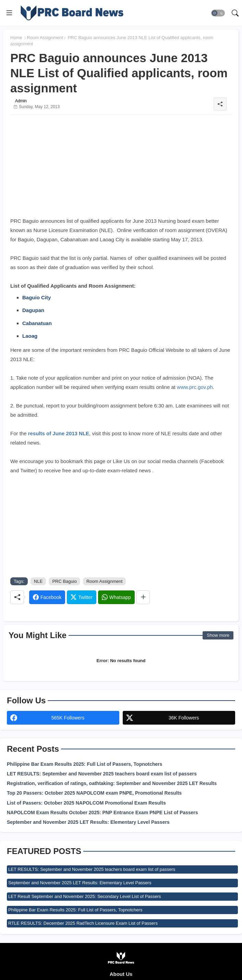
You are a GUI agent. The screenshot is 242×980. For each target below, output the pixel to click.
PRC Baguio (64, 581)
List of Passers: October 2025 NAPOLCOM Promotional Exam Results (86, 803)
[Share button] (143, 597)
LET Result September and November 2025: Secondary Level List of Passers (85, 896)
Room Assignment (45, 38)
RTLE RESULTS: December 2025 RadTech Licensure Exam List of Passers (83, 923)
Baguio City (37, 297)
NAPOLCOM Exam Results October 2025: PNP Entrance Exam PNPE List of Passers (102, 812)
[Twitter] (81, 597)
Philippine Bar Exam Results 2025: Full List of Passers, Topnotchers (84, 764)
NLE (38, 581)
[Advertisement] (121, 168)
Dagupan (33, 310)
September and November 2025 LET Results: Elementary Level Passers (88, 822)
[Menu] (9, 13)
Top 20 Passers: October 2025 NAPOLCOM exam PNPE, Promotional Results (94, 793)
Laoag (30, 336)
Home (16, 38)
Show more (218, 635)
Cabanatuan (37, 323)
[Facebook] (47, 597)
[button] (218, 13)
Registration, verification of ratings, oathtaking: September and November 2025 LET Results (112, 783)
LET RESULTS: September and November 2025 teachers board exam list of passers (102, 774)
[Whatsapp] (116, 597)
